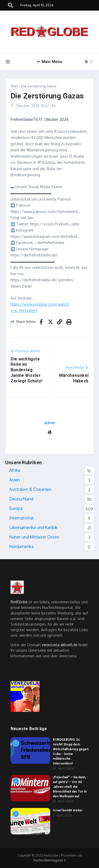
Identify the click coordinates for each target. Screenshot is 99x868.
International (21, 518)
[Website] (50, 433)
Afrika (15, 470)
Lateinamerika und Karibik (33, 527)
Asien (15, 480)
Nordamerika (21, 546)
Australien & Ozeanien (30, 489)
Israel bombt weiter (68, 810)
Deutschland (21, 499)
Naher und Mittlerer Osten (34, 537)
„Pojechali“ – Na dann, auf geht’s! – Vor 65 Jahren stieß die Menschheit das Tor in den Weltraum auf (70, 787)
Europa (16, 508)
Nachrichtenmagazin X (50, 860)
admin (49, 423)
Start (14, 86)
